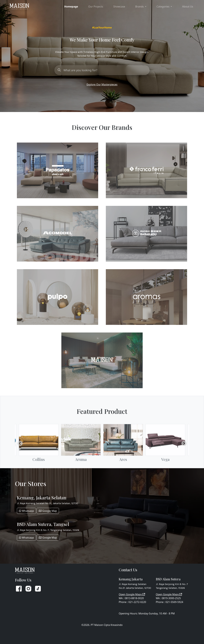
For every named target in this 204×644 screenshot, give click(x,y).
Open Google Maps (132, 594)
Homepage (71, 7)
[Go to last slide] (20, 443)
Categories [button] (163, 7)
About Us (188, 7)
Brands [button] (140, 7)
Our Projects (96, 7)
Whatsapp (26, 511)
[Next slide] (184, 443)
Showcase (119, 7)
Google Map (48, 511)
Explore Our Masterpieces (102, 84)
